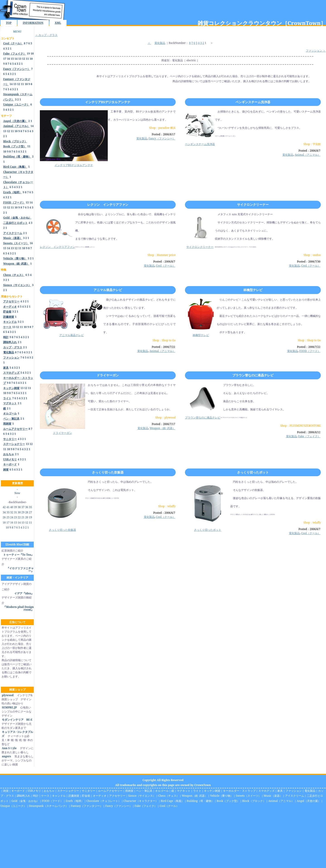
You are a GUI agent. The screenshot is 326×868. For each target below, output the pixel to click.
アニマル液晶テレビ (108, 290)
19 (29, 54)
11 (27, 59)
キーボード (18, 791)
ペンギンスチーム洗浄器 (253, 102)
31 (16, 512)
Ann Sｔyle (9, 748)
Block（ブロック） (254, 801)
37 (23, 507)
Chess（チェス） (169, 796)
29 (23, 512)
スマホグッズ (266, 791)
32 (12, 512)
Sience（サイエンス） (142, 796)
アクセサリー (117, 796)
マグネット (184, 791)
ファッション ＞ (316, 51)
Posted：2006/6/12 (309, 432)
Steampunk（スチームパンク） (49, 806)
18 (32, 54)
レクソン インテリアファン (108, 204)
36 (27, 507)
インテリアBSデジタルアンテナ (108, 102)
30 (19, 512)
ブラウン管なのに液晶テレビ (253, 375)
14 (16, 59)
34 (4, 512)
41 (8, 507)
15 (12, 59)
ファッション (294, 791)
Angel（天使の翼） (309, 801)
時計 (36, 796)
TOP (9, 23)
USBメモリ (34, 791)
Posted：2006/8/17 (163, 134)
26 (4, 517)
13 (20, 59)
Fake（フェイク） (309, 436)
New (17, 493)
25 (8, 517)
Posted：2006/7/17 (163, 424)
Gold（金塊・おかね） (25, 801)
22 (19, 517)
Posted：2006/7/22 (163, 347)
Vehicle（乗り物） (222, 796)
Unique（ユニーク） (13, 806)
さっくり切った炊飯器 (108, 472)
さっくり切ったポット (253, 472)
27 (30, 512)
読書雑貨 (74, 796)
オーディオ (100, 796)
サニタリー (89, 791)
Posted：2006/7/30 (309, 262)
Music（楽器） (273, 796)
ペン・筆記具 (144, 791)
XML (58, 23)
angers (6, 756)
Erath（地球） (75, 801)
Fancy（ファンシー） (162, 138)
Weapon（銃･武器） (162, 428)
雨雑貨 (129, 791)
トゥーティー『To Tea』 (18, 555)
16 (9, 59)
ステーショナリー (68, 791)
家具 (280, 791)
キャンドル (59, 796)
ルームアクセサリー (110, 791)
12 (24, 59)
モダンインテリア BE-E (17, 720)
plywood (8, 695)
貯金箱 (86, 796)
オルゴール (162, 791)
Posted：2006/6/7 (164, 513)
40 (12, 507)
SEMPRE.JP (9, 707)
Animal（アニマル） (307, 155)
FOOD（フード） (310, 351)
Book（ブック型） (228, 801)
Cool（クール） (166, 266)
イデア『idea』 (24, 593)
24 (12, 517)
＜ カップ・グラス (46, 35)
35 (30, 507)
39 (16, 507)
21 (23, 517)
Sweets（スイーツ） (248, 796)
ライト (197, 791)
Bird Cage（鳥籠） (172, 801)
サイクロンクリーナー (253, 204)
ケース (45, 796)
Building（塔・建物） (200, 801)
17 (5, 59)
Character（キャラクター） (141, 801)
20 (27, 517)
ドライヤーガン (108, 375)
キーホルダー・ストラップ (239, 791)
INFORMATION (33, 23)
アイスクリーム (295, 796)
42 (4, 507)
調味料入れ (24, 796)
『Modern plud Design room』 (18, 608)
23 (16, 517)
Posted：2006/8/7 (309, 151)
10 (31, 59)
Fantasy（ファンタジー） (87, 806)
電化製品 (160, 43)
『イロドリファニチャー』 (20, 570)
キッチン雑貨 (212, 791)
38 (19, 507)
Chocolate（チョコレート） (104, 801)
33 (8, 512)
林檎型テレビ (253, 290)
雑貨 (6, 791)
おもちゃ (49, 791)
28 (27, 512)
